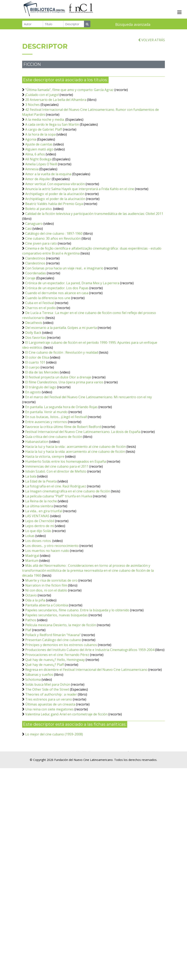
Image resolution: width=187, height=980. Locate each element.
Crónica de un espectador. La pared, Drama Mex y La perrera (72, 312)
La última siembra (39, 535)
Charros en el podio (41, 336)
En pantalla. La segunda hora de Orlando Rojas (61, 435)
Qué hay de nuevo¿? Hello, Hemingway (55, 688)
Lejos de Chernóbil (40, 549)
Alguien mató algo (39, 178)
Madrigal (32, 584)
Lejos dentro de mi (40, 554)
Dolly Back (33, 361)
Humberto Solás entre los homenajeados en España (66, 490)
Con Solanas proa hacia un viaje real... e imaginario (64, 297)
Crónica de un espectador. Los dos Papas (57, 317)
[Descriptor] (74, 24)
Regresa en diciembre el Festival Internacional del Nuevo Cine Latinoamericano (86, 698)
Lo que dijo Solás (38, 559)
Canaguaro (34, 252)
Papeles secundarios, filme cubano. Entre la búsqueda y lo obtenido (77, 639)
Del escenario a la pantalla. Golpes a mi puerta (61, 356)
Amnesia (32, 198)
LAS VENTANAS (37, 545)
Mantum (32, 589)
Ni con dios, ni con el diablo (46, 619)
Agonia (31, 168)
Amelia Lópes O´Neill (41, 193)
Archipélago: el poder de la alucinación (55, 222)
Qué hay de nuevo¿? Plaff (45, 693)
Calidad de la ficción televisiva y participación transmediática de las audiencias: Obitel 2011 (94, 242)
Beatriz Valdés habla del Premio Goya (54, 232)
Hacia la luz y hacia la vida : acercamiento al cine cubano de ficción (76, 475)
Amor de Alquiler (38, 208)
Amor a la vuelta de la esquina (48, 203)
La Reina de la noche (41, 530)
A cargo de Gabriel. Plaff (44, 158)
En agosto (33, 421)
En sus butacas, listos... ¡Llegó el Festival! (56, 445)
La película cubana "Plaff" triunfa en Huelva (59, 525)
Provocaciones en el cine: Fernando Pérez (57, 683)
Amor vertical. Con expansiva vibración (55, 212)
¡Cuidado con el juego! (42, 123)
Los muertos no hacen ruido (47, 579)
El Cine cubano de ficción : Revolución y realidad (62, 381)
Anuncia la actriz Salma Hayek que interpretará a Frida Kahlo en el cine (80, 217)
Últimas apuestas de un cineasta (50, 733)
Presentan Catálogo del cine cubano (53, 668)
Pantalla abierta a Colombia (47, 634)
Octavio (31, 624)
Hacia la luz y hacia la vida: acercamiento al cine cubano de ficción (75, 480)
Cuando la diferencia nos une (48, 326)
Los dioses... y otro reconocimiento (52, 574)
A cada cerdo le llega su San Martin (52, 153)
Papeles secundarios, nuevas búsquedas (56, 644)
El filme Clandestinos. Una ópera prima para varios (64, 411)
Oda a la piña (35, 629)
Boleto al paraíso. (39, 237)
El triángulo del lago (41, 416)
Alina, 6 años (35, 183)
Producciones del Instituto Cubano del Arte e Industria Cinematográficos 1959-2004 (90, 678)
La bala (31, 505)
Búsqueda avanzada (133, 25)
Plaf (28, 658)
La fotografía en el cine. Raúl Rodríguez (56, 515)
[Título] (53, 24)
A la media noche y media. (45, 148)
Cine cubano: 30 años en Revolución (53, 267)
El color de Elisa (37, 386)
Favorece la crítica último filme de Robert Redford (63, 455)
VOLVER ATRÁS (152, 69)
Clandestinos (35, 287)
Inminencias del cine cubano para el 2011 (57, 495)
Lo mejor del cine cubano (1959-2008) (54, 763)
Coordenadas (36, 302)
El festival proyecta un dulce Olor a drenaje (58, 406)
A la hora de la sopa (40, 163)
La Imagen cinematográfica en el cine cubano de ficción (68, 520)
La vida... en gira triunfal (44, 540)
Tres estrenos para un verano (49, 728)
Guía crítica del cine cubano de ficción (54, 465)
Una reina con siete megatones (49, 738)
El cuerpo (32, 396)
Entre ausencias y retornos (46, 450)
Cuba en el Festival (40, 331)
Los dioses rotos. (38, 569)
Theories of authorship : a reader (52, 723)
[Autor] (33, 24)
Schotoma (33, 708)
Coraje (30, 307)
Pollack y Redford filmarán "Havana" (53, 663)
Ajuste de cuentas (39, 173)
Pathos (31, 649)
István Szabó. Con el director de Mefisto (56, 500)
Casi (28, 257)
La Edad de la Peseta (41, 510)
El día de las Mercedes (42, 401)
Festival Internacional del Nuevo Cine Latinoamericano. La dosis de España (83, 460)
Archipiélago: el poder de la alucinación (55, 227)
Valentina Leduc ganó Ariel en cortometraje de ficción (66, 743)
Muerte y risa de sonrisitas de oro (51, 609)
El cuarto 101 (35, 391)
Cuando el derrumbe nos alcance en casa (57, 322)
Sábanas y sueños (39, 703)
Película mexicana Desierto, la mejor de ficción (61, 654)
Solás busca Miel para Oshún (48, 713)
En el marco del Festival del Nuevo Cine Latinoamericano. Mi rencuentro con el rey (89, 426)
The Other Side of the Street (47, 718)
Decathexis (34, 351)
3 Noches (32, 133)
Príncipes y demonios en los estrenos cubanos (61, 673)
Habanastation (37, 470)
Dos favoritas (36, 366)
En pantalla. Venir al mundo (46, 440)
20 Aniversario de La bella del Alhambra (56, 128)
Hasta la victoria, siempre (45, 485)
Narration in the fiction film (47, 614)
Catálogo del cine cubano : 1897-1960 (54, 262)
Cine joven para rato (41, 272)
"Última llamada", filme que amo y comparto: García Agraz (69, 118)
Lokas (30, 564)
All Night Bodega (38, 188)
